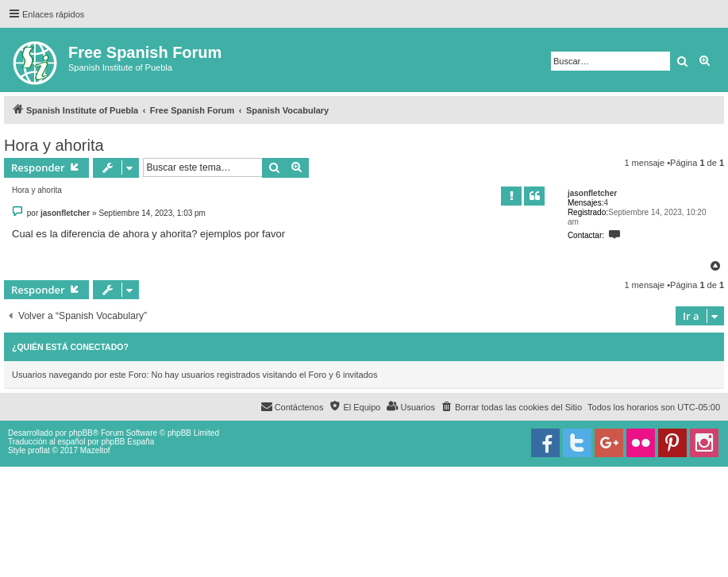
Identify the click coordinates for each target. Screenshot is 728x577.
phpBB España (127, 442)
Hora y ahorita (54, 145)
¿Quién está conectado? (70, 347)
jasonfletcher (592, 193)
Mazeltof (95, 450)
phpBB (81, 433)
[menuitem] (511, 407)
